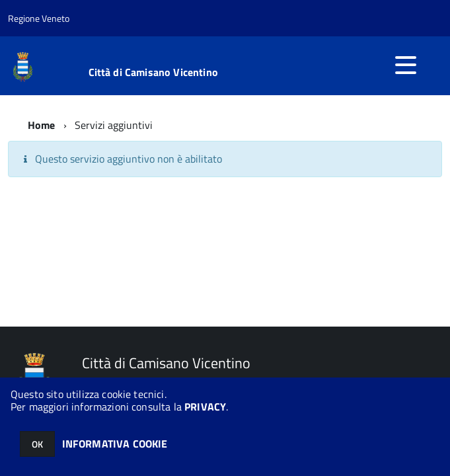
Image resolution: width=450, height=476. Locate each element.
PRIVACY (205, 407)
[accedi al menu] (406, 65)
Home (42, 125)
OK (37, 444)
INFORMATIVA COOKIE (115, 444)
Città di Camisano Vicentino (153, 72)
